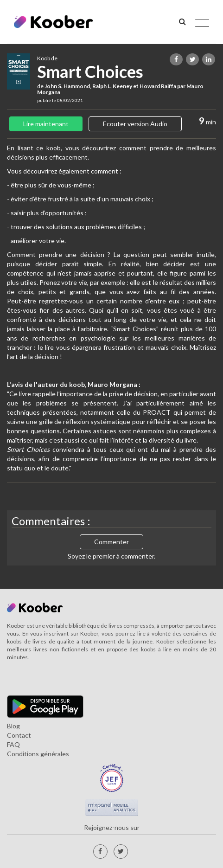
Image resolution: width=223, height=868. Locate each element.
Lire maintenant (46, 124)
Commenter (111, 542)
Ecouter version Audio (135, 124)
